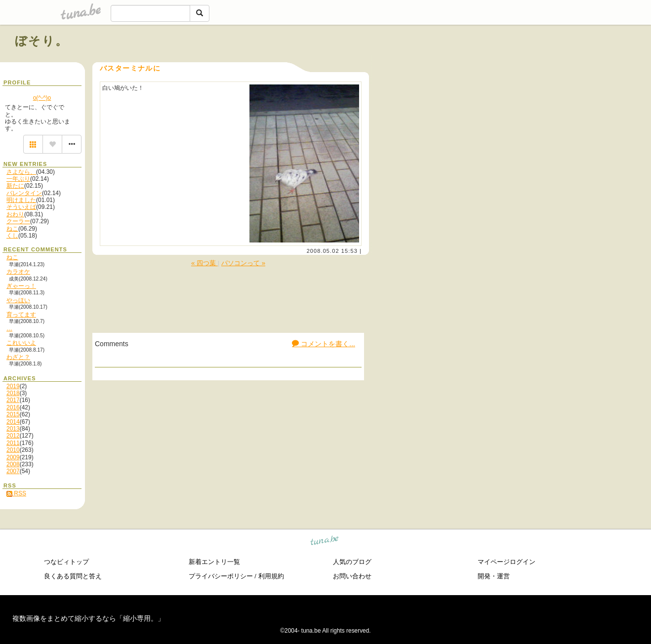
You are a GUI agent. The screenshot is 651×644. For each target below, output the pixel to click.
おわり (15, 214)
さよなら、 (21, 172)
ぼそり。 (42, 41)
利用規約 (271, 576)
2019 (13, 386)
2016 (13, 407)
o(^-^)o (42, 98)
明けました (21, 200)
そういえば (21, 207)
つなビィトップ (66, 562)
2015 (13, 414)
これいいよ (21, 343)
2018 (13, 393)
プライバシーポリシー (221, 576)
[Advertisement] (524, 63)
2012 (13, 436)
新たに (15, 186)
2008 (13, 464)
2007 (13, 471)
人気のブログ (352, 562)
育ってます (21, 315)
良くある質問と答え (73, 576)
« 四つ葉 (204, 263)
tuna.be (325, 542)
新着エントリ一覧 (214, 562)
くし (12, 236)
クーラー (18, 221)
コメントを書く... (324, 344)
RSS (16, 493)
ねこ (12, 229)
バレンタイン (24, 193)
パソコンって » (243, 263)
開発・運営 (494, 576)
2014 (13, 422)
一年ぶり (18, 179)
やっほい (18, 300)
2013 (13, 429)
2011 (13, 443)
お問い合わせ (352, 576)
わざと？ (18, 357)
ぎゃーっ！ (21, 286)
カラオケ (18, 272)
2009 (13, 457)
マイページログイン (507, 562)
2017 (13, 400)
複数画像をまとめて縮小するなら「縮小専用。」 (88, 618)
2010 (13, 450)
